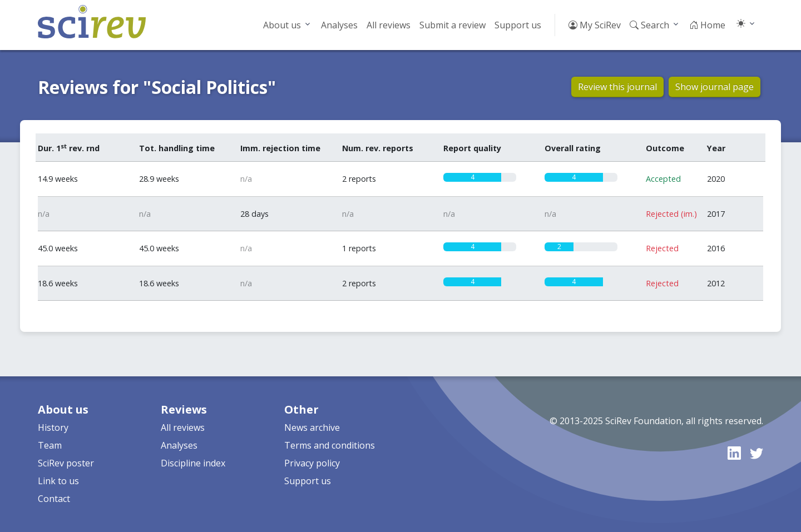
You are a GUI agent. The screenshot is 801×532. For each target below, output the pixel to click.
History (53, 427)
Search (649, 25)
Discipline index (193, 463)
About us (282, 25)
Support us (518, 25)
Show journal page (715, 87)
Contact (54, 499)
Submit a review (453, 25)
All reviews (389, 25)
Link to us (58, 481)
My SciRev (595, 25)
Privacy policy (312, 463)
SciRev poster (66, 463)
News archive (312, 427)
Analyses (339, 25)
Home (707, 25)
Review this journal (617, 87)
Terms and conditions (330, 445)
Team (50, 445)
